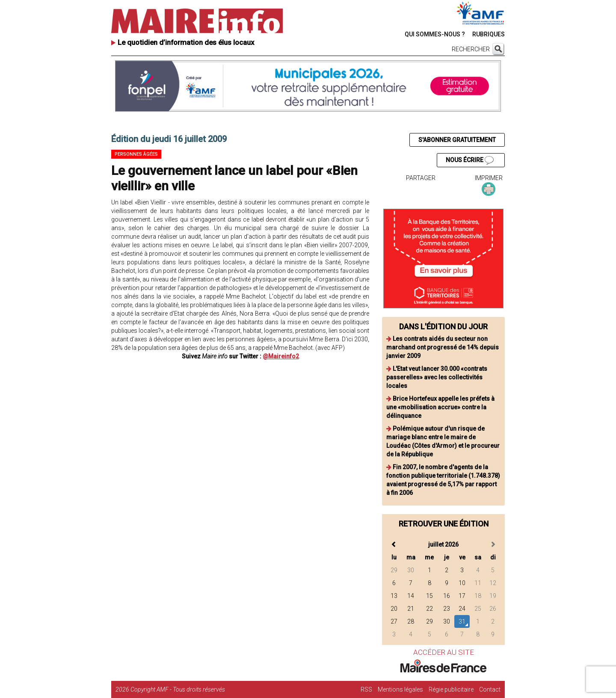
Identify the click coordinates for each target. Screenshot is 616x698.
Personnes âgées (136, 154)
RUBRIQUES (489, 34)
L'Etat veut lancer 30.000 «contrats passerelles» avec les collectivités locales (437, 377)
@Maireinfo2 (281, 356)
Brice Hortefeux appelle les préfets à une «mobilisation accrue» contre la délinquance (440, 407)
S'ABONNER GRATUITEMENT (457, 140)
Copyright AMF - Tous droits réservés (178, 689)
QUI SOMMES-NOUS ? (435, 34)
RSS (366, 689)
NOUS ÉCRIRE (470, 160)
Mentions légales (400, 689)
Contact (490, 689)
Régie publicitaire (451, 689)
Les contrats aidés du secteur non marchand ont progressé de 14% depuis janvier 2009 (443, 347)
